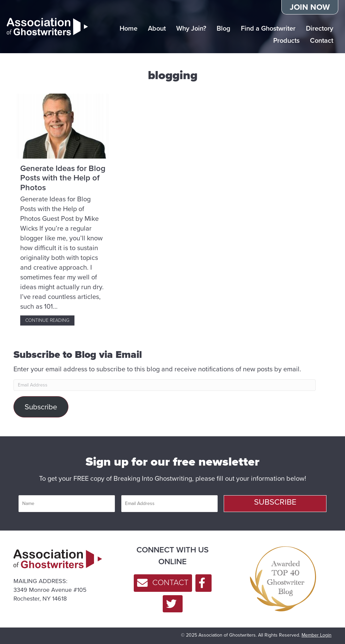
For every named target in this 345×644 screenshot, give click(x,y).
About (157, 28)
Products (286, 40)
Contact (322, 40)
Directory (320, 28)
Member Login (317, 635)
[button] (275, 504)
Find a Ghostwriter (268, 28)
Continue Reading (50, 320)
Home (129, 28)
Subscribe (41, 407)
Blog (224, 28)
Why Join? (191, 28)
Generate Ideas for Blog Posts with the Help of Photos (63, 178)
